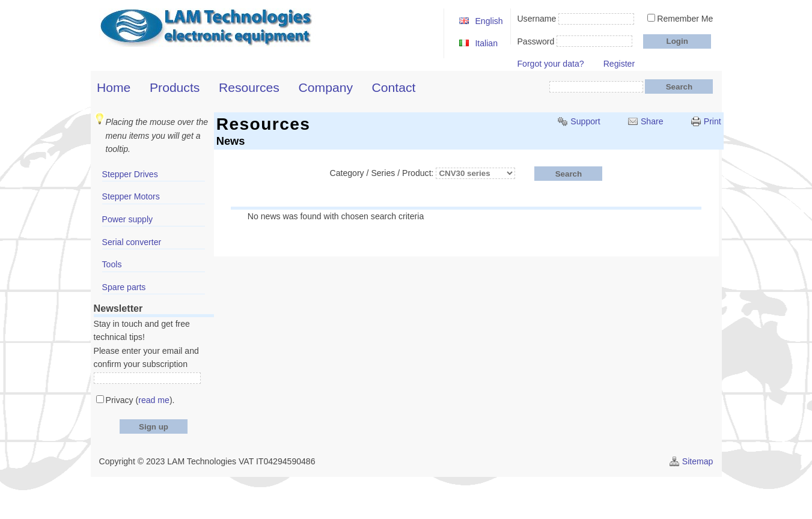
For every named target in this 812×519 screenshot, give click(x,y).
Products (175, 87)
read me (154, 400)
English (489, 21)
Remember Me (685, 19)
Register (619, 64)
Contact (394, 87)
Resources (249, 87)
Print (713, 121)
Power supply (128, 219)
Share (652, 121)
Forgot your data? (550, 64)
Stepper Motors (131, 196)
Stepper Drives (130, 174)
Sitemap (698, 461)
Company (326, 87)
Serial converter (132, 242)
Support (585, 121)
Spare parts (124, 287)
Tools (112, 264)
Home (114, 87)
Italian (486, 43)
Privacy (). (140, 400)
